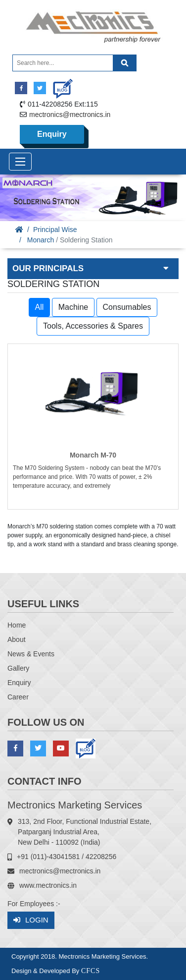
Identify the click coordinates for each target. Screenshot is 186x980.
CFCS (91, 971)
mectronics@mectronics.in (70, 115)
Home (17, 625)
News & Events (31, 654)
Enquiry (52, 134)
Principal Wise (55, 230)
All (40, 307)
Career (18, 697)
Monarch (41, 240)
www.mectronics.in (48, 885)
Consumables (127, 307)
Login (31, 920)
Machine (73, 307)
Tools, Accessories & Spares (93, 326)
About (17, 639)
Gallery (18, 668)
